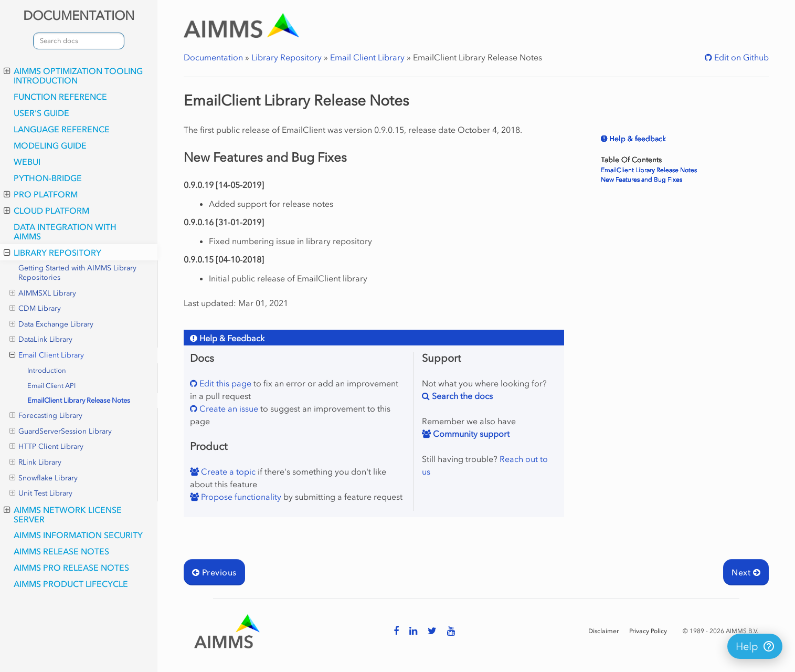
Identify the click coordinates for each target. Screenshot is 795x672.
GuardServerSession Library (61, 432)
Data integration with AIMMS (65, 232)
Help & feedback (637, 139)
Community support (470, 434)
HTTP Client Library (46, 447)
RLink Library (35, 463)
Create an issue (228, 408)
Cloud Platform (46, 211)
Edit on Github (740, 57)
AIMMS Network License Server (63, 514)
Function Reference (60, 97)
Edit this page (224, 383)
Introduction (47, 370)
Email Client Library (47, 355)
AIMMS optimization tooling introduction (73, 76)
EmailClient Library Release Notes (79, 400)
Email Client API (51, 386)
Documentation (213, 57)
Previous (214, 572)
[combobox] (79, 41)
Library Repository (52, 253)
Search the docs (461, 396)
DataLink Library (41, 340)
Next (746, 572)
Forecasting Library (46, 416)
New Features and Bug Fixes (642, 180)
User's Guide (41, 113)
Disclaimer (603, 631)
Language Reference (62, 129)
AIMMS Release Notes (61, 551)
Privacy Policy (648, 631)
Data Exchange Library (51, 324)
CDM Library (35, 309)
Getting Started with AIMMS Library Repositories (77, 273)
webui (27, 162)
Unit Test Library (41, 493)
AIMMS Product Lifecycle (71, 584)
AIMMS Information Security (78, 535)
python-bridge (48, 178)
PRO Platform (41, 194)
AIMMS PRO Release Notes (71, 568)
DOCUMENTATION (79, 15)
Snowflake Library (44, 478)
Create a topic (227, 471)
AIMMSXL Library (43, 293)
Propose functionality (240, 497)
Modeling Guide (50, 145)
